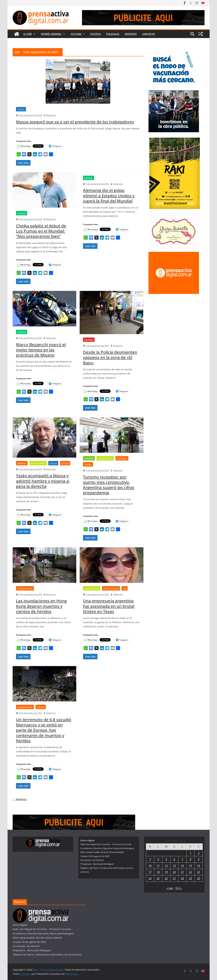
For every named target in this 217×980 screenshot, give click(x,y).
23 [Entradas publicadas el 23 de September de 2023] (198, 872)
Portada (65, 463)
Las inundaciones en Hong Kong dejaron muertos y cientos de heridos (41, 606)
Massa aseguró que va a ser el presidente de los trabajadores (75, 122)
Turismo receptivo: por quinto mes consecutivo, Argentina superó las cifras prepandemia (109, 485)
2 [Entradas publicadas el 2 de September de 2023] (199, 853)
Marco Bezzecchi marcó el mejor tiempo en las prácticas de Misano (41, 350)
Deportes (131, 34)
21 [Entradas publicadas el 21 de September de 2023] (182, 872)
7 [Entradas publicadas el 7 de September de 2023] (182, 859)
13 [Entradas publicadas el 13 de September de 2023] (174, 866)
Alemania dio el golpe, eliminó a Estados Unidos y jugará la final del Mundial (109, 195)
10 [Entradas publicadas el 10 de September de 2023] (150, 866)
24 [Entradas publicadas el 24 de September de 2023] (150, 878)
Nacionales (122, 458)
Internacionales (25, 588)
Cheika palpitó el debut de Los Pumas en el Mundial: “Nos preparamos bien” (41, 231)
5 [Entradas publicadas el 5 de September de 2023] (166, 859)
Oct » (179, 888)
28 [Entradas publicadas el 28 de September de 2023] (182, 878)
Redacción (51, 115)
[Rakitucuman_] (175, 140)
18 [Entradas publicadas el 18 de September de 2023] (158, 872)
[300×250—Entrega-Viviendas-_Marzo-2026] (174, 92)
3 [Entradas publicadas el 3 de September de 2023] (150, 859)
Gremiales (22, 463)
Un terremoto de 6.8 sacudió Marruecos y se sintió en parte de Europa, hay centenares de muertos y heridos (44, 730)
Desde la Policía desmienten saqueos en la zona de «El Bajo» (110, 357)
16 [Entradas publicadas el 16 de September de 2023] (198, 866)
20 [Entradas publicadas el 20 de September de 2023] (174, 872)
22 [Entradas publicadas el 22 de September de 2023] (190, 872)
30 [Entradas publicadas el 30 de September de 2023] (198, 878)
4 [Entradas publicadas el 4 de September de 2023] (158, 859)
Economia (89, 458)
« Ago (170, 888)
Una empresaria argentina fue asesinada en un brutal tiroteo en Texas (109, 606)
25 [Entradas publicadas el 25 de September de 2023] (158, 878)
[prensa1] (143, 12)
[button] (34, 34)
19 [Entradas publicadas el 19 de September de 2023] (166, 872)
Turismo (88, 464)
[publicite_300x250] (174, 254)
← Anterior (20, 799)
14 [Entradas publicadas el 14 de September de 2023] (182, 866)
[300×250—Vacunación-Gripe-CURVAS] (174, 50)
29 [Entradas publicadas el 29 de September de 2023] (190, 878)
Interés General (51, 34)
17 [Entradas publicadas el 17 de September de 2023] (150, 872)
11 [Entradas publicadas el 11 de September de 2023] (158, 866)
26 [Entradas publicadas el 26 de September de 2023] (166, 878)
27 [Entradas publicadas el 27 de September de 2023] (174, 878)
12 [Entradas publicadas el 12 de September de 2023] (166, 866)
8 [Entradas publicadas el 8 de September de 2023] (190, 859)
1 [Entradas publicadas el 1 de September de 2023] (190, 853)
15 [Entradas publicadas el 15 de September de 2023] (190, 866)
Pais (125, 588)
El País (28, 34)
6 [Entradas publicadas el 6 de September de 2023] (174, 859)
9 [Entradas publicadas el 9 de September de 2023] (199, 859)
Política (96, 34)
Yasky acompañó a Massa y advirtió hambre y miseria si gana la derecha (43, 481)
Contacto (148, 34)
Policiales (113, 34)
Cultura (76, 34)
